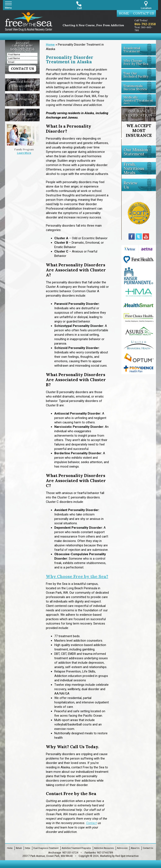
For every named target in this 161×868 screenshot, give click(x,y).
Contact (92, 823)
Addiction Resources (104, 848)
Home (124, 13)
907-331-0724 (70, 853)
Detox (28, 848)
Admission (122, 848)
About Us (135, 848)
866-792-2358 (145, 24)
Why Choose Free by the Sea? (77, 576)
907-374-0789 (105, 853)
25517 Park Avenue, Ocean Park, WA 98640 (48, 856)
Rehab (19, 848)
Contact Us (143, 13)
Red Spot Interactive (127, 856)
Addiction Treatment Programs (76, 848)
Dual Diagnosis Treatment (46, 848)
